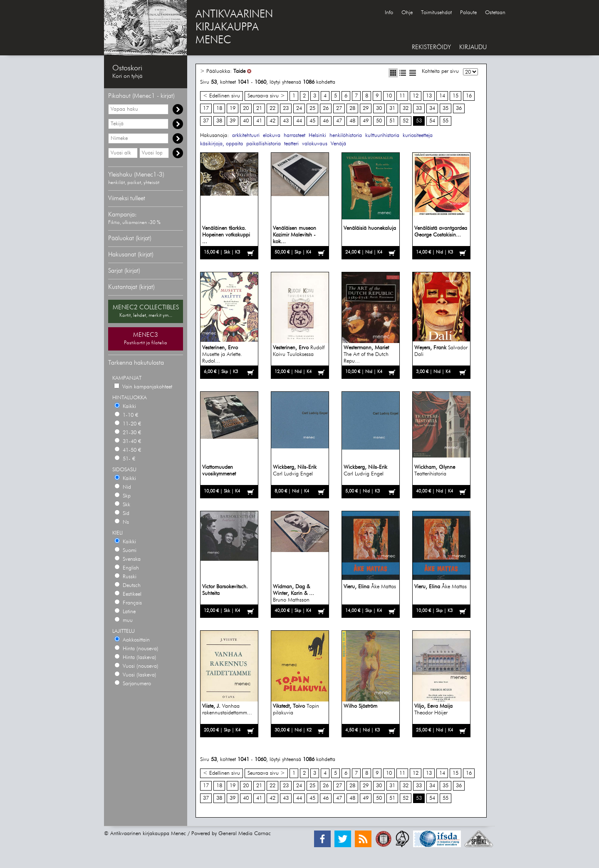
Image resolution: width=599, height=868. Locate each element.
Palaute (468, 13)
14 (442, 96)
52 (406, 121)
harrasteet (295, 136)
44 (299, 121)
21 (259, 108)
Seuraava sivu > (266, 96)
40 (246, 121)
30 (379, 108)
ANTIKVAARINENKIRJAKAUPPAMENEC (234, 27)
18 (219, 108)
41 (259, 121)
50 (379, 121)
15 (455, 96)
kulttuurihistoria (382, 136)
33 (419, 108)
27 (339, 108)
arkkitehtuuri (246, 136)
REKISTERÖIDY (431, 47)
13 (429, 96)
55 (446, 121)
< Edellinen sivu (222, 96)
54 (432, 121)
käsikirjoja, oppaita (222, 144)
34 (432, 108)
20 (246, 108)
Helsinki (317, 136)
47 (339, 121)
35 (446, 108)
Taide (239, 71)
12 (416, 96)
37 (206, 121)
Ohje (407, 13)
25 (312, 108)
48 (352, 121)
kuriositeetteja (418, 136)
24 (299, 108)
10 (389, 96)
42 (272, 121)
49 (366, 121)
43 (286, 121)
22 (272, 108)
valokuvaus (315, 144)
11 (402, 96)
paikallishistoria (264, 144)
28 (352, 108)
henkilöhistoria (346, 136)
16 (469, 96)
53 (419, 121)
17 (206, 108)
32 (406, 108)
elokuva (272, 136)
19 (233, 108)
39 (233, 121)
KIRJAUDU (473, 47)
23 (286, 108)
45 (312, 121)
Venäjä (338, 144)
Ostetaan (495, 13)
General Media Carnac (245, 834)
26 (326, 108)
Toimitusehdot (436, 13)
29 (366, 108)
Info (389, 13)
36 (459, 108)
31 (392, 108)
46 (326, 121)
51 (392, 121)
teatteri (291, 144)
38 (219, 121)
